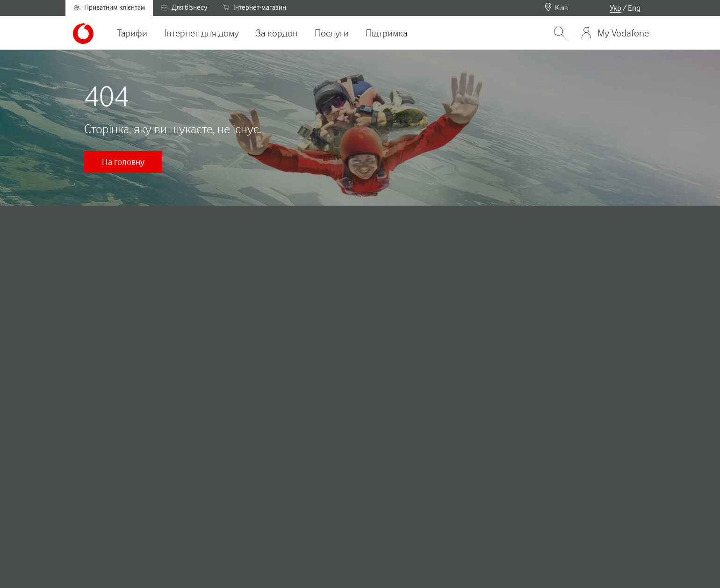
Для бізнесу (184, 7)
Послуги (332, 33)
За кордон (277, 33)
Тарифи (132, 33)
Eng (634, 8)
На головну (123, 162)
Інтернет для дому (202, 33)
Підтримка (386, 33)
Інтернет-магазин (254, 7)
